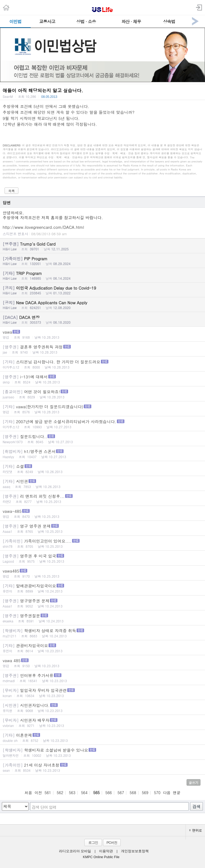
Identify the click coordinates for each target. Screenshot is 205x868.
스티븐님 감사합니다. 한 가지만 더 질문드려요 (102, 364)
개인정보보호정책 (135, 851)
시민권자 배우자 (102, 723)
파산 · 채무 (131, 21)
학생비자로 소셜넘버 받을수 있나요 (102, 752)
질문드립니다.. (102, 439)
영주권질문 (102, 618)
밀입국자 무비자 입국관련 (102, 693)
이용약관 (106, 851)
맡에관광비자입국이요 (102, 588)
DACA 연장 (102, 319)
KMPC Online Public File (101, 857)
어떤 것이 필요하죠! (102, 394)
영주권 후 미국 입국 (102, 558)
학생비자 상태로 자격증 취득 (102, 633)
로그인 (93, 843)
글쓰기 (194, 783)
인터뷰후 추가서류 (102, 678)
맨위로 (195, 830)
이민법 (15, 21)
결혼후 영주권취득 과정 (102, 349)
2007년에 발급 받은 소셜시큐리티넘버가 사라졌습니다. (102, 424)
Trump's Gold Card (102, 246)
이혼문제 (102, 737)
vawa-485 (102, 513)
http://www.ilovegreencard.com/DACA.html (43, 227)
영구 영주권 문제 (102, 528)
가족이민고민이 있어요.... (102, 543)
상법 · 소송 (86, 21)
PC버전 (112, 843)
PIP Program (102, 261)
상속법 (169, 21)
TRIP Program (102, 275)
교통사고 (47, 21)
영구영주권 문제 (102, 603)
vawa (102, 334)
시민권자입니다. (102, 708)
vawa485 (102, 573)
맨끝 (177, 793)
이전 (38, 793)
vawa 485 (102, 663)
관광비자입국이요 (102, 648)
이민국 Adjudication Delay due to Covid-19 (102, 290)
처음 (28, 793)
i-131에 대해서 (102, 379)
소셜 (102, 469)
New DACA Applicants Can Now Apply (102, 305)
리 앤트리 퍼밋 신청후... (102, 499)
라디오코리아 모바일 (75, 851)
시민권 (102, 484)
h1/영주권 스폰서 (102, 454)
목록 (11, 191)
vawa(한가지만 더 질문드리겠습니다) (102, 409)
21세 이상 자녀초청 (102, 767)
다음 (167, 793)
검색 (196, 807)
